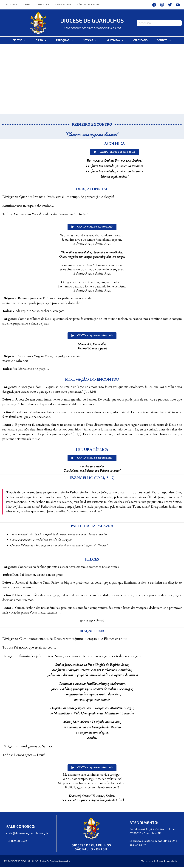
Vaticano (11, 4)
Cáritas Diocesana (89, 4)
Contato (164, 40)
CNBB (26, 4)
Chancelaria (63, 4)
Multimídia (115, 40)
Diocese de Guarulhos (92, 20)
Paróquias (65, 40)
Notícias (90, 40)
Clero (41, 40)
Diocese (19, 40)
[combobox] (159, 23)
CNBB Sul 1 (42, 4)
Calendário (140, 40)
